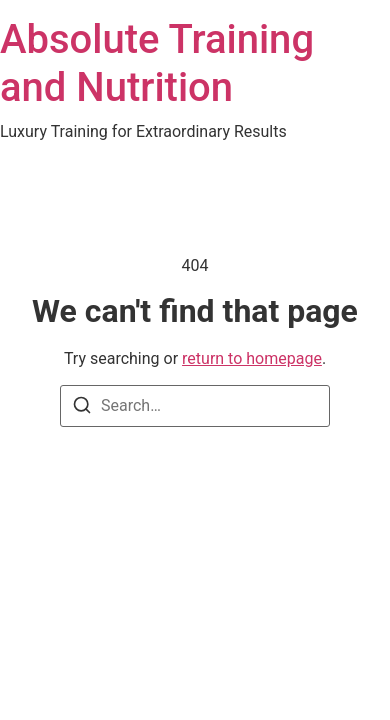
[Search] (82, 408)
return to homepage (252, 358)
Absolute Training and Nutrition (157, 63)
